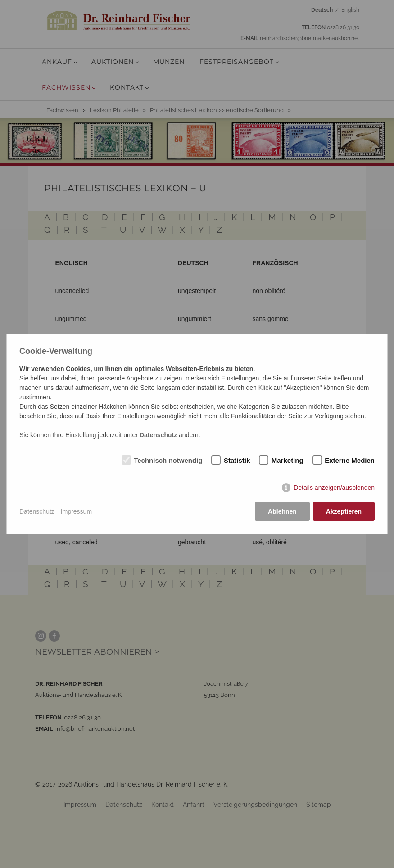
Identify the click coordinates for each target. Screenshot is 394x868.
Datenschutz (37, 511)
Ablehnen (282, 511)
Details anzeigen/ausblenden (334, 488)
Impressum (76, 511)
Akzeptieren (344, 511)
